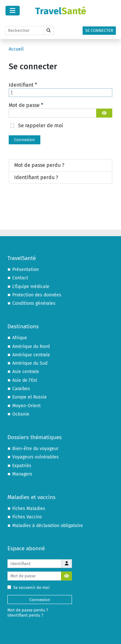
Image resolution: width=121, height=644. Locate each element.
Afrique (20, 338)
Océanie (21, 414)
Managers (22, 474)
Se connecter (99, 30)
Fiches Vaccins (27, 517)
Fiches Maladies (29, 509)
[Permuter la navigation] (13, 11)
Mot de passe (26, 105)
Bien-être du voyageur (35, 449)
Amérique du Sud (30, 363)
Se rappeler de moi (41, 125)
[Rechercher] (25, 31)
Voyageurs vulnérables (35, 457)
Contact (20, 278)
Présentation (25, 269)
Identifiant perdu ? (36, 177)
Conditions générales (34, 303)
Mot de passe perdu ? (39, 165)
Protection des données (37, 295)
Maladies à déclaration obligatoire (48, 526)
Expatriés (22, 466)
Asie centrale (26, 372)
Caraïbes (21, 389)
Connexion (25, 140)
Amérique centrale (31, 355)
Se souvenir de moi (30, 587)
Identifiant (23, 85)
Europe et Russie (30, 397)
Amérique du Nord (31, 346)
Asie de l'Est (25, 380)
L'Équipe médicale (31, 287)
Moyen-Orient (26, 406)
